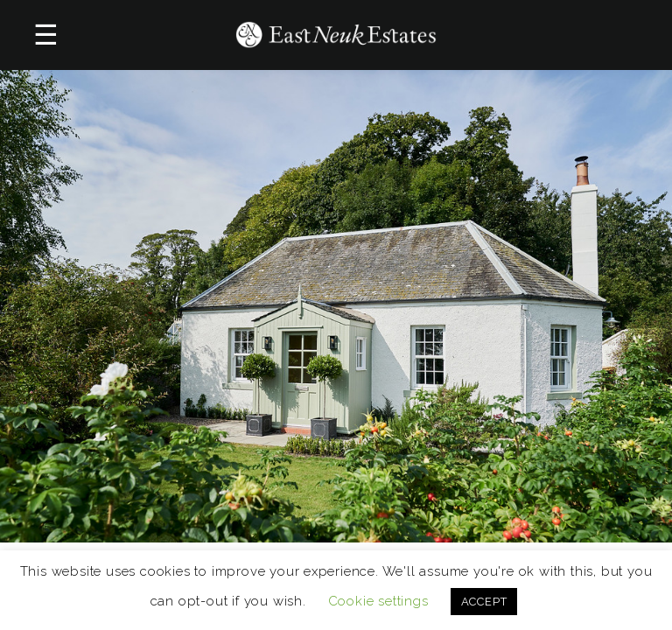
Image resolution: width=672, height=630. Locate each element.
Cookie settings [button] (378, 601)
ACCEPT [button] (484, 602)
